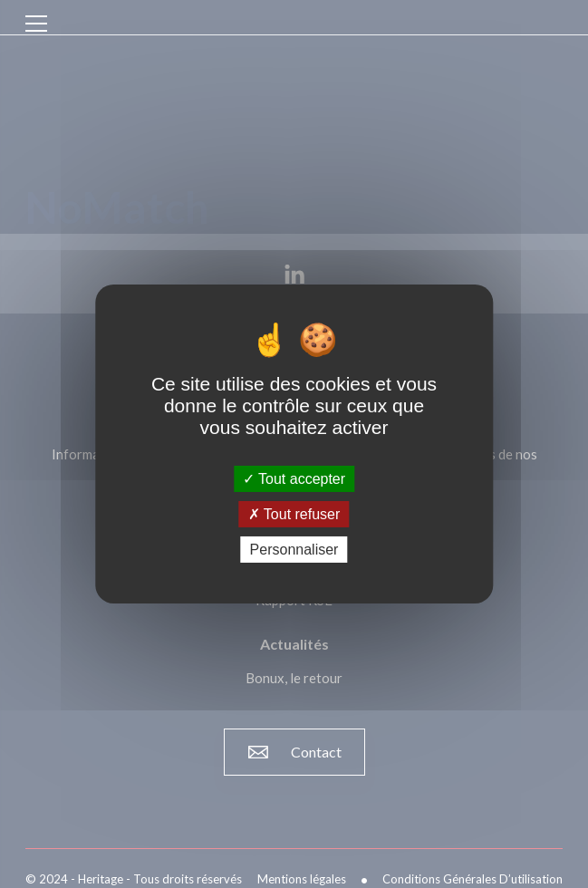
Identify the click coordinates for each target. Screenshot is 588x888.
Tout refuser (294, 514)
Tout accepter (294, 478)
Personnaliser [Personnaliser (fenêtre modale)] (294, 550)
